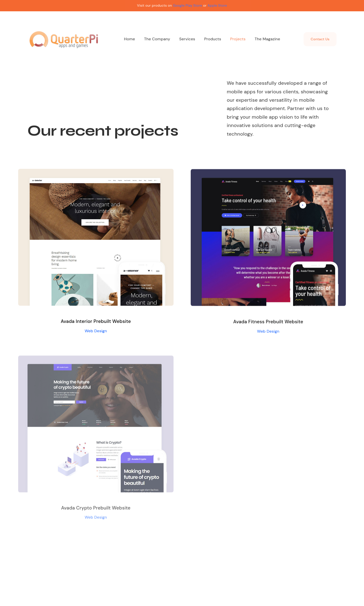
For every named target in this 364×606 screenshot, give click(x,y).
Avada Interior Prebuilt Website (96, 321)
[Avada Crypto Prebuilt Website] (96, 361)
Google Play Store (188, 5)
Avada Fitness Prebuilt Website (268, 322)
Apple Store (217, 5)
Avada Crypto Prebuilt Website (96, 510)
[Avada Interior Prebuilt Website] (96, 173)
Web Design (96, 331)
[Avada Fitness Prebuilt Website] (268, 173)
